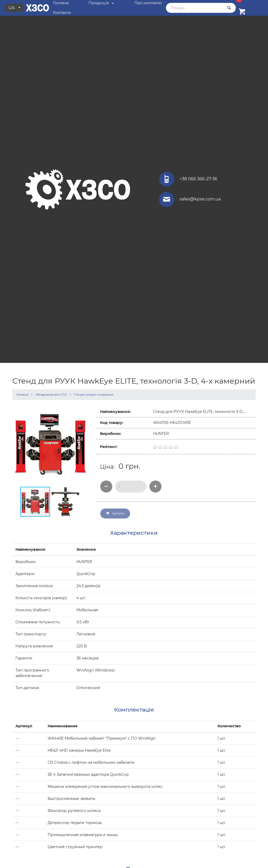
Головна (22, 395)
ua (12, 8)
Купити (115, 513)
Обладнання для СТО (51, 395)
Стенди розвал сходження (94, 395)
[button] (83, 444)
